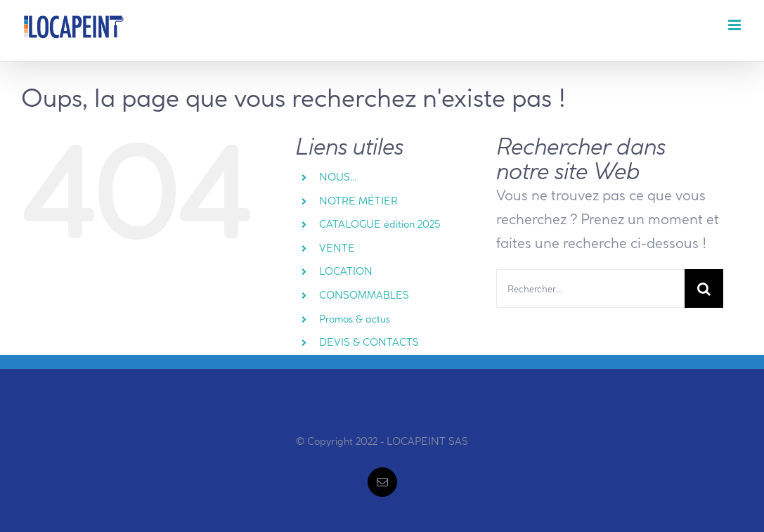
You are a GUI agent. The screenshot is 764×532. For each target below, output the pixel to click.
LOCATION (346, 271)
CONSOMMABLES (364, 295)
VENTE (337, 248)
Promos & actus (355, 319)
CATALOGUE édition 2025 (380, 224)
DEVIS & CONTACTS (369, 342)
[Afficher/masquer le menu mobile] (736, 25)
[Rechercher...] (590, 288)
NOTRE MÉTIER (358, 201)
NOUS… (338, 177)
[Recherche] (704, 288)
